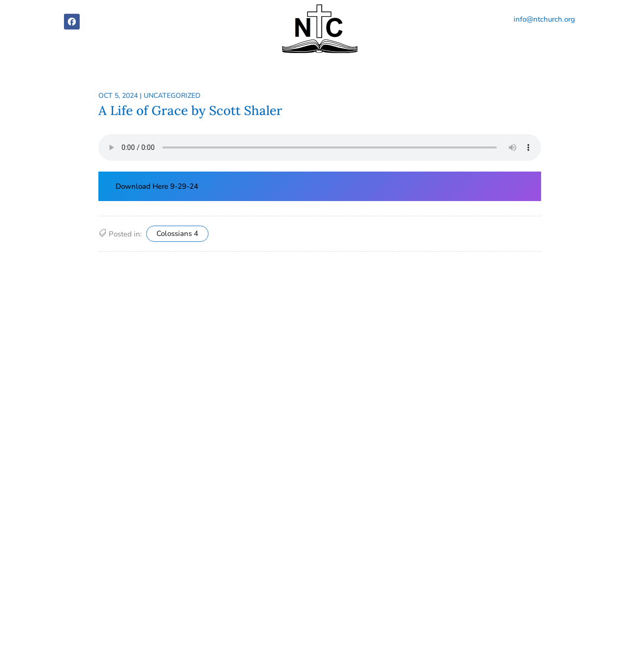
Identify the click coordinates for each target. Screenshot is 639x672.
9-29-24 (184, 186)
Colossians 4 (177, 234)
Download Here (143, 186)
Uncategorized (172, 96)
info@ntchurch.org (544, 19)
